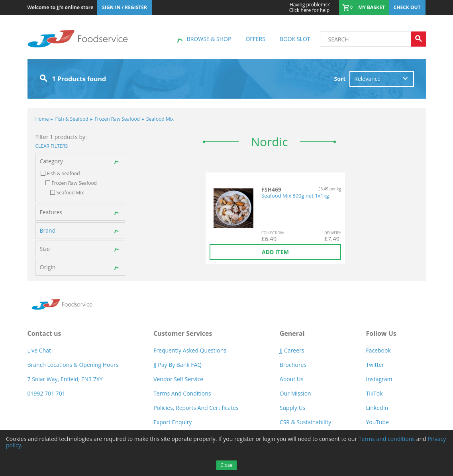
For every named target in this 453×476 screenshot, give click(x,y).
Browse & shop (209, 39)
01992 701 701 (46, 393)
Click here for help (309, 8)
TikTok (374, 393)
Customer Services (183, 333)
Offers (255, 39)
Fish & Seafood (69, 119)
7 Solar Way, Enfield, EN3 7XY (65, 379)
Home (42, 119)
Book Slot (295, 39)
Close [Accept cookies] (226, 465)
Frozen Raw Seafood (115, 119)
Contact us (44, 333)
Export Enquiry (173, 422)
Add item (275, 252)
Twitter (375, 365)
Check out (407, 7)
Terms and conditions (387, 439)
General (292, 333)
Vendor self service (178, 379)
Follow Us (381, 333)
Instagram (379, 379)
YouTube (377, 422)
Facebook (378, 350)
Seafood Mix (158, 119)
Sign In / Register (125, 7)
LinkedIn (377, 408)
